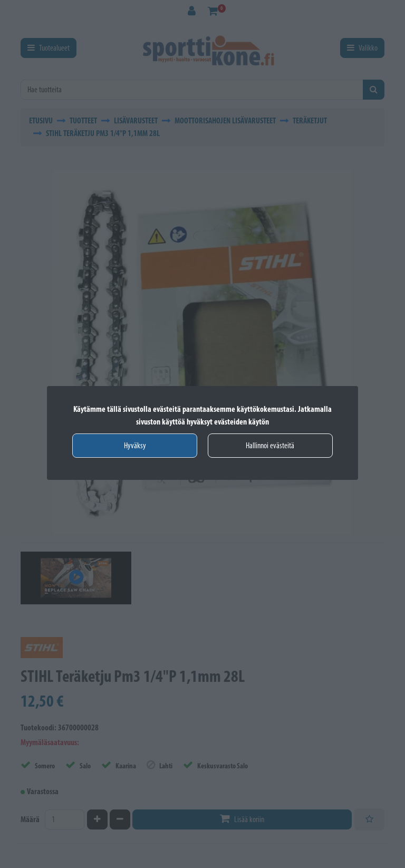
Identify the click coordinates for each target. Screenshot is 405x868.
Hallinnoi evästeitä (270, 445)
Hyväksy (135, 445)
